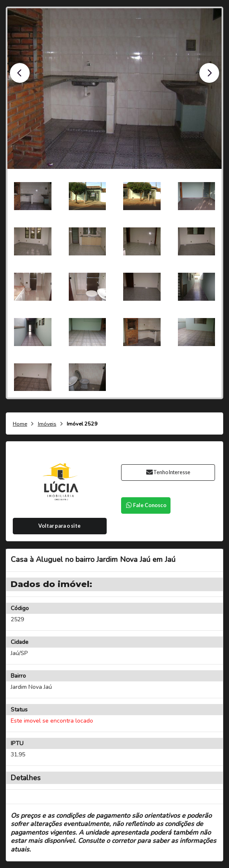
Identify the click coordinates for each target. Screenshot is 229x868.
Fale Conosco (146, 505)
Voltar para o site (60, 526)
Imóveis (47, 424)
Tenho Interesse (168, 472)
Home (20, 424)
